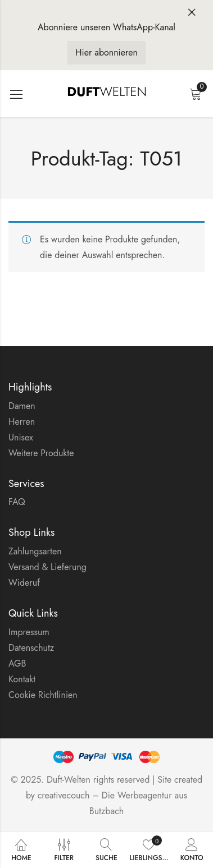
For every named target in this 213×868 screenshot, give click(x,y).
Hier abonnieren (107, 52)
